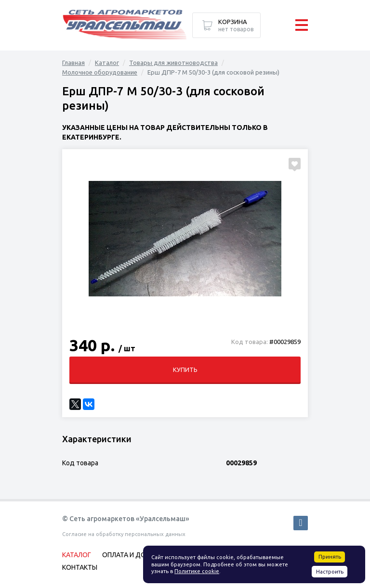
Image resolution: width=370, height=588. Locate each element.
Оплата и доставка (137, 555)
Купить (185, 370)
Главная (73, 63)
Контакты (80, 567)
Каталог (107, 63)
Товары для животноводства (173, 63)
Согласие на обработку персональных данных (124, 534)
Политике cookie (197, 571)
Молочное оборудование (100, 72)
